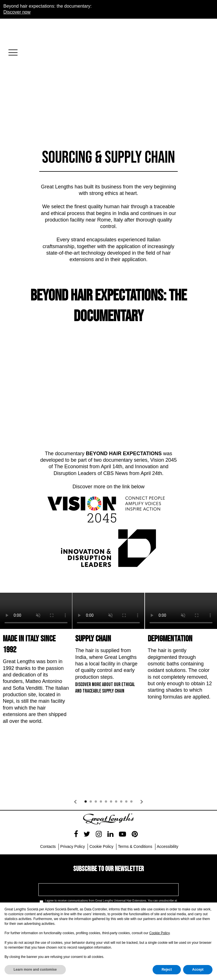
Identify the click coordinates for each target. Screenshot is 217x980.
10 (131, 757)
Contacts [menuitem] (48, 802)
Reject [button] (167, 970)
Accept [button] (198, 970)
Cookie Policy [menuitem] (101, 802)
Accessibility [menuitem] (168, 802)
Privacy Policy (99, 865)
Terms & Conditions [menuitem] (135, 802)
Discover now (17, 12)
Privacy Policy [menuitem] (72, 802)
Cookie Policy (159, 933)
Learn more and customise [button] (35, 970)
